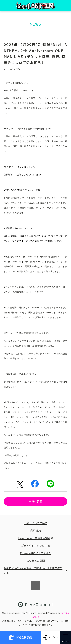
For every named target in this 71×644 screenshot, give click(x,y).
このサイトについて (36, 523)
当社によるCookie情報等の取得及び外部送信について (35, 570)
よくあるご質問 (36, 561)
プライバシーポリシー (35, 546)
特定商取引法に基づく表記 (36, 553)
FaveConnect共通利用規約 (35, 538)
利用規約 (36, 531)
